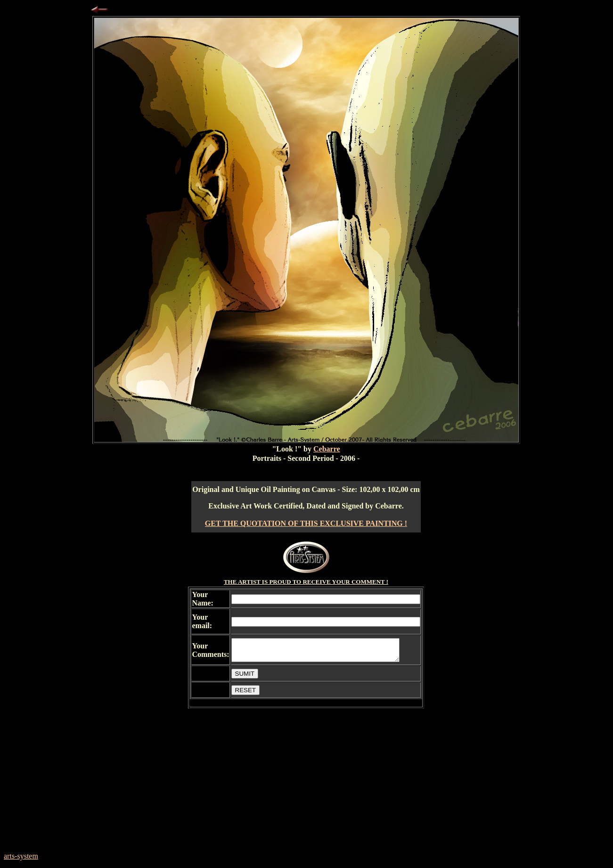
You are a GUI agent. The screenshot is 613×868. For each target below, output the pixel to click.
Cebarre (327, 449)
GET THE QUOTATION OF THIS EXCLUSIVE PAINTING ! (306, 523)
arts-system (21, 856)
